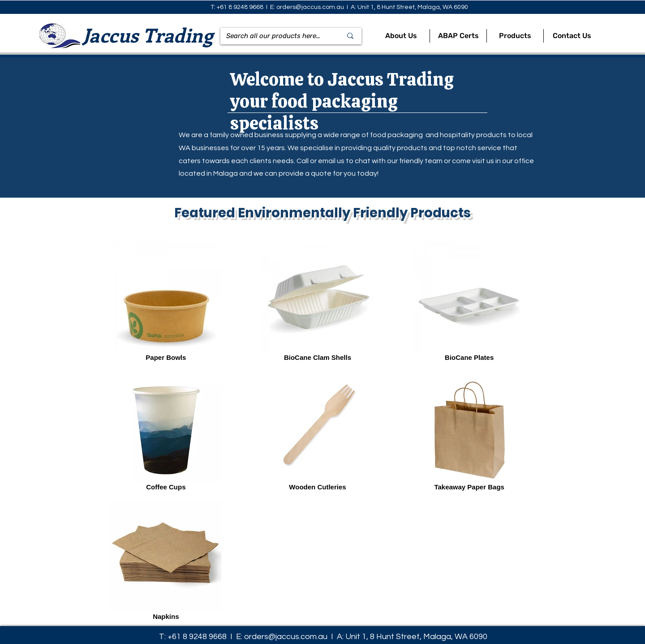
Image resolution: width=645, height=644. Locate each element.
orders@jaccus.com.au (310, 7)
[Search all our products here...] (273, 36)
